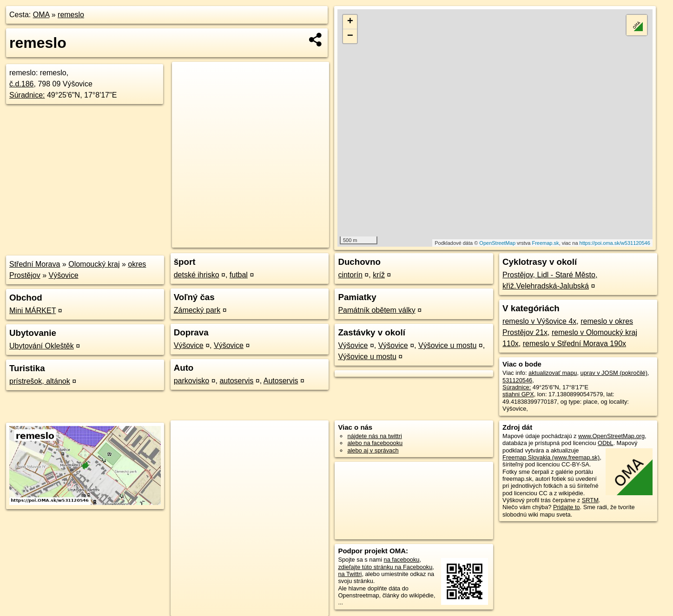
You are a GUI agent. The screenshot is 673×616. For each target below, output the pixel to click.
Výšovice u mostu (447, 345)
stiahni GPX (518, 394)
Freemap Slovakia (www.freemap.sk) (551, 457)
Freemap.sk (545, 243)
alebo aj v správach (373, 450)
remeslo (71, 15)
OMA (41, 15)
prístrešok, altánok (40, 381)
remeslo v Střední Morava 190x (574, 344)
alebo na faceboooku (375, 443)
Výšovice (64, 275)
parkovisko (191, 381)
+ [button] (350, 22)
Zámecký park (197, 310)
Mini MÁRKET (33, 311)
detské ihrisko (197, 275)
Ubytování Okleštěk (42, 346)
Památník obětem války (376, 310)
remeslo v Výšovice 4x (539, 321)
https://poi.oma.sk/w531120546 (615, 243)
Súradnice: (27, 95)
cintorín (350, 275)
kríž (379, 275)
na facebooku (402, 560)
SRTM (590, 500)
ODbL (605, 443)
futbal (239, 275)
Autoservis (281, 381)
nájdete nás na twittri (374, 436)
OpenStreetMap (497, 243)
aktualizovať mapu (553, 373)
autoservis (236, 381)
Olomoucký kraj (94, 264)
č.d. (22, 84)
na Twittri (350, 574)
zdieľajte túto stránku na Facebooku (385, 567)
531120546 (517, 380)
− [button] (350, 36)
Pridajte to (567, 507)
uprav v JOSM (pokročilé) (614, 373)
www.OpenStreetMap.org (611, 436)
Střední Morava (35, 264)
